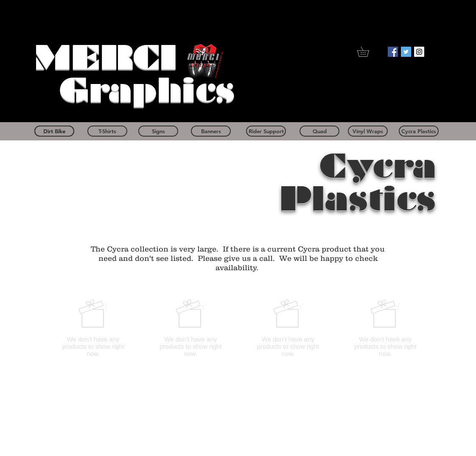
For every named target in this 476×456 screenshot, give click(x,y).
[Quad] (319, 131)
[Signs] (158, 131)
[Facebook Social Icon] (393, 52)
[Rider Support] (266, 131)
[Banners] (211, 131)
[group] (239, 328)
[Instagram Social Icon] (419, 52)
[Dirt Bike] (54, 131)
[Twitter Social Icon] (406, 52)
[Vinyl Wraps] (368, 131)
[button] (368, 52)
